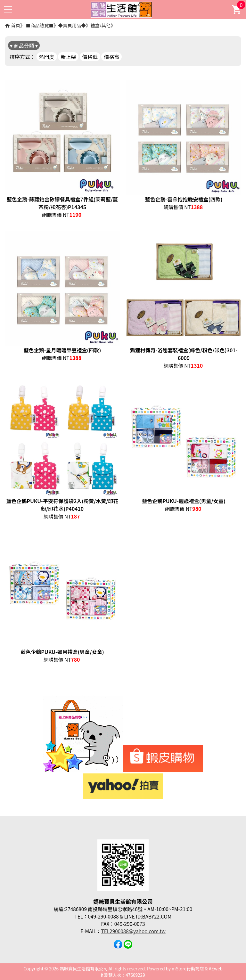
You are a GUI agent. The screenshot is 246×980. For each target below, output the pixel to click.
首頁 (16, 25)
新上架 (68, 57)
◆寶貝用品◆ (72, 25)
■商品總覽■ (40, 25)
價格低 (90, 57)
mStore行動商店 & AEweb (197, 968)
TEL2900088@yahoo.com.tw (133, 931)
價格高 (111, 57)
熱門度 (47, 57)
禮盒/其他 (100, 25)
